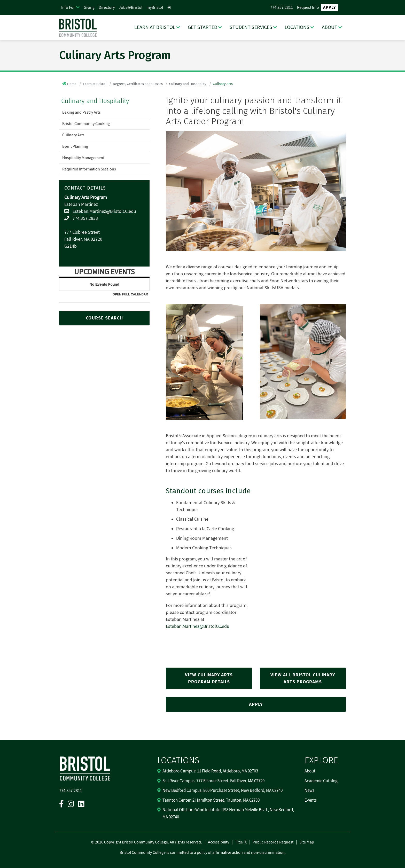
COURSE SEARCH (104, 318)
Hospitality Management (83, 158)
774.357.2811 (282, 7)
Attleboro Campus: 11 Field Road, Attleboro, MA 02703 (210, 771)
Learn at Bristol (95, 84)
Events (311, 800)
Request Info (308, 7)
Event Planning (75, 146)
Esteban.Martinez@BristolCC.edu (104, 211)
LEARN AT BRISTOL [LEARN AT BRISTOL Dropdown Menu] (155, 27)
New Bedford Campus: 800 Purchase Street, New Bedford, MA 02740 (223, 791)
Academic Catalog (321, 781)
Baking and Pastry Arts (81, 112)
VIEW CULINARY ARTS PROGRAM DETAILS (209, 678)
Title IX (241, 842)
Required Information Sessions (89, 169)
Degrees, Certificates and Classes (138, 84)
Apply (329, 7)
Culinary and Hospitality (188, 84)
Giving (89, 7)
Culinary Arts (73, 135)
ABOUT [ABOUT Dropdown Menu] (330, 27)
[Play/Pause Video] (303, 563)
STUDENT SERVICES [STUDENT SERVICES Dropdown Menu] (251, 27)
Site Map (307, 842)
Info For (68, 7)
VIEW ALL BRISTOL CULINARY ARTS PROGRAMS (303, 678)
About (310, 771)
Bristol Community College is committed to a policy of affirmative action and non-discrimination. (203, 853)
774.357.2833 (85, 218)
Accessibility (219, 842)
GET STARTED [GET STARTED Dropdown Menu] (202, 27)
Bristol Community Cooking (86, 124)
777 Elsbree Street (82, 232)
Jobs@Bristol (131, 7)
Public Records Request (273, 842)
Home (72, 84)
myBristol (155, 7)
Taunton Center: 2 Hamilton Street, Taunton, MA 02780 (211, 800)
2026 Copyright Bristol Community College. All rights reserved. (148, 842)
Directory (107, 7)
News (309, 791)
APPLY (256, 704)
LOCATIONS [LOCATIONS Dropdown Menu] (297, 27)
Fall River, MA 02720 (83, 239)
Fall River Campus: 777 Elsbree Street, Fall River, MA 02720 (213, 781)
